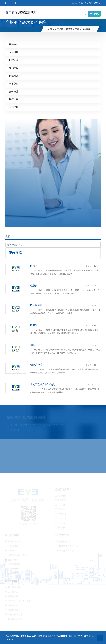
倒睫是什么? (37, 365)
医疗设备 (14, 99)
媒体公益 (14, 91)
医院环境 (14, 60)
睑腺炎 (34, 285)
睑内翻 (34, 325)
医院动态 (14, 76)
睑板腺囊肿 (36, 305)
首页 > (51, 29)
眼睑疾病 (86, 29)
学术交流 (14, 84)
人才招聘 (14, 52)
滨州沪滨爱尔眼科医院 (47, 636)
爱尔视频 (14, 107)
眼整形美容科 (72, 29)
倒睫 (33, 345)
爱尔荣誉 (14, 68)
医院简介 (14, 44)
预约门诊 (11, 3)
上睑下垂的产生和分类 (42, 384)
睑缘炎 (34, 266)
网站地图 (10, 636)
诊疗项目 (59, 29)
